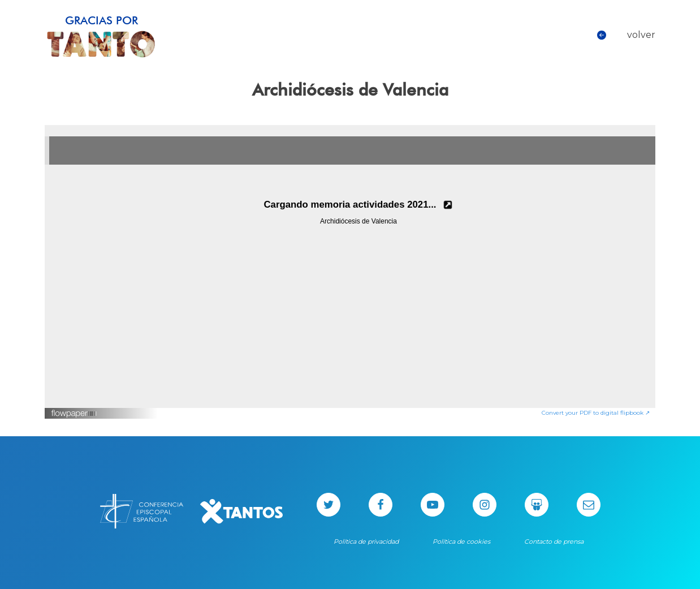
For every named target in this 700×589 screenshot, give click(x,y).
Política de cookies (461, 541)
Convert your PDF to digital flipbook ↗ (596, 413)
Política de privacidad (366, 541)
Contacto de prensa (554, 541)
